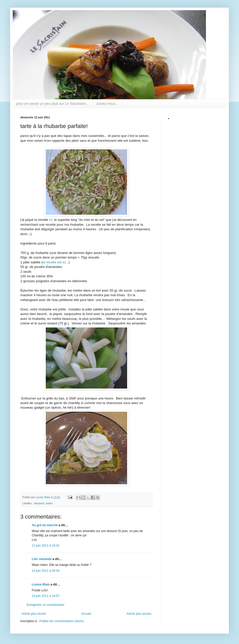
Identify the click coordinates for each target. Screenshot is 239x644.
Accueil (86, 614)
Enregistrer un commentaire (46, 605)
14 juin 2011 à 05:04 (46, 571)
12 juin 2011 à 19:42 (46, 546)
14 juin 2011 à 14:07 (46, 596)
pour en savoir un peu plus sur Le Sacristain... (53, 104)
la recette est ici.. (55, 262)
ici (51, 220)
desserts (39, 503)
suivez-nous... (107, 104)
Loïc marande (42, 559)
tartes (49, 503)
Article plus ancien (139, 614)
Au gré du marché (45, 525)
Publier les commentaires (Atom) (62, 621)
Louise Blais (41, 584)
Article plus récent (34, 614)
